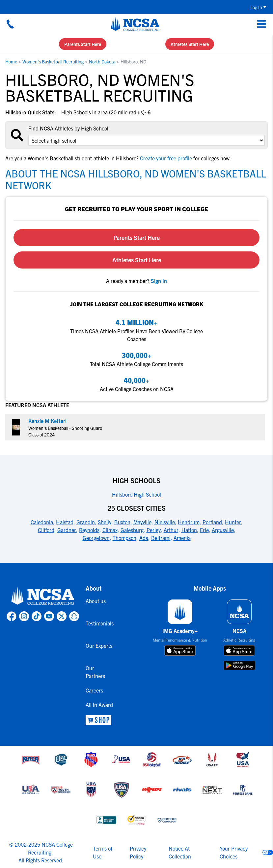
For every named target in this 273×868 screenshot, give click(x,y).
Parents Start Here (83, 44)
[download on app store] (180, 650)
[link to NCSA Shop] (100, 720)
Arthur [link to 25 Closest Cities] (171, 530)
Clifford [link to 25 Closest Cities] (46, 530)
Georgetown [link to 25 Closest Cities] (96, 538)
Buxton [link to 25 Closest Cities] (122, 522)
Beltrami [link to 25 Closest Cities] (161, 538)
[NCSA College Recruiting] (135, 24)
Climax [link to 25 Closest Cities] (110, 530)
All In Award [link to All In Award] (99, 705)
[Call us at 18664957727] (10, 24)
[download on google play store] (239, 665)
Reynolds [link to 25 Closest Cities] (89, 530)
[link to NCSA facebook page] (12, 616)
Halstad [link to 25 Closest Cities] (65, 522)
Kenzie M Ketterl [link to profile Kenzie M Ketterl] (47, 421)
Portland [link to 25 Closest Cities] (212, 522)
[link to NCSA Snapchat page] (74, 616)
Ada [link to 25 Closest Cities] (144, 538)
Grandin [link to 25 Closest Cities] (86, 522)
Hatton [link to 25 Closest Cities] (189, 530)
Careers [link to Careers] (94, 690)
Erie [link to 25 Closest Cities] (204, 530)
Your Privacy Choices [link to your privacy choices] (234, 852)
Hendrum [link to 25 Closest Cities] (189, 522)
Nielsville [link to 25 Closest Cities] (165, 522)
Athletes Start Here (190, 44)
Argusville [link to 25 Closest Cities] (223, 530)
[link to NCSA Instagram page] (24, 616)
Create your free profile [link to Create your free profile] (166, 158)
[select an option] (147, 140)
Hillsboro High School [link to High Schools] (136, 494)
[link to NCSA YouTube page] (49, 616)
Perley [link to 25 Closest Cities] (154, 530)
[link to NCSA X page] (62, 616)
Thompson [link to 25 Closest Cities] (124, 538)
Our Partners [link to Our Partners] (95, 672)
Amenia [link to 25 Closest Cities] (182, 538)
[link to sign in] (159, 281)
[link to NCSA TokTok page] (37, 616)
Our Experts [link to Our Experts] (99, 645)
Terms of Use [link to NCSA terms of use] (103, 852)
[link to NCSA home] (43, 596)
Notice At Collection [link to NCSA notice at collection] (180, 852)
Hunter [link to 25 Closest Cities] (233, 522)
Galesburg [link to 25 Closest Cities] (132, 530)
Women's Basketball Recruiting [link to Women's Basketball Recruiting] (53, 61)
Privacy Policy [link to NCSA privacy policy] (138, 852)
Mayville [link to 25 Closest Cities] (142, 522)
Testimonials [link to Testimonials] (100, 623)
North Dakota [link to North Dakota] (102, 61)
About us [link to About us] (96, 601)
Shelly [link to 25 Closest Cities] (105, 522)
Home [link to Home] (11, 61)
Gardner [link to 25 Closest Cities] (67, 530)
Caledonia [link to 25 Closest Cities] (42, 522)
